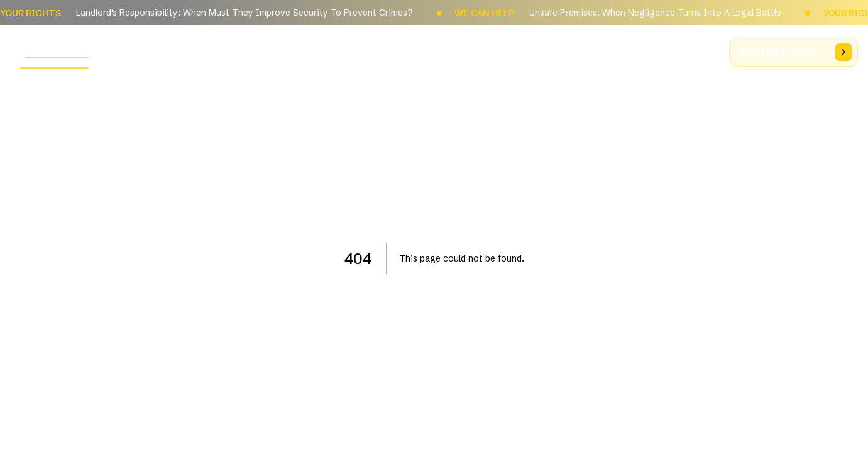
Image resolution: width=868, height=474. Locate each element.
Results (632, 52)
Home (352, 52)
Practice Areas (493, 52)
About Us (412, 52)
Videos (689, 52)
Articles (571, 52)
